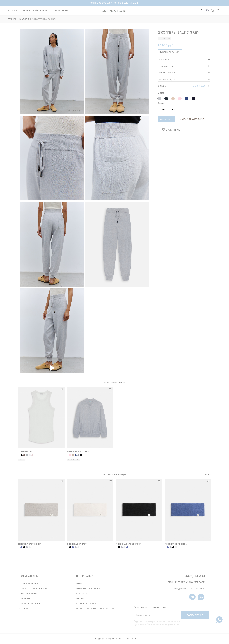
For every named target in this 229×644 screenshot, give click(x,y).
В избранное (173, 130)
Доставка (25, 598)
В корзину (166, 119)
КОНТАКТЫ (82, 593)
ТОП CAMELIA (25, 452)
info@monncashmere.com (190, 582)
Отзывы (181, 86)
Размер (161, 103)
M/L (174, 109)
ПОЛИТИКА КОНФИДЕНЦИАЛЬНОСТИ (95, 608)
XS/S (163, 109)
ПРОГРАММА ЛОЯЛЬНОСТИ (34, 589)
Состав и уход (166, 66)
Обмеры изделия (167, 73)
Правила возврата (30, 603)
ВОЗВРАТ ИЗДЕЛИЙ (86, 603)
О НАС (79, 584)
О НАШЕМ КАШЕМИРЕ (87, 589)
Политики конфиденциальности (163, 624)
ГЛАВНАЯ (12, 19)
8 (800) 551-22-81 (195, 576)
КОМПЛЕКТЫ (25, 19)
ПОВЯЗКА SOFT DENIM (176, 544)
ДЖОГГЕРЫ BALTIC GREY (45, 19)
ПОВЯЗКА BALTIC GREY (30, 544)
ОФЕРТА (80, 598)
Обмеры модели (167, 79)
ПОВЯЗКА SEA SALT (77, 544)
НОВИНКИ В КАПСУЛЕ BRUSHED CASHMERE (115, 3)
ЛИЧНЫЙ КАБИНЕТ (29, 584)
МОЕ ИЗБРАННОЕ (28, 593)
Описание (163, 60)
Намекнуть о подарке (191, 119)
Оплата (24, 608)
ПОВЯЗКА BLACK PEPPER (128, 544)
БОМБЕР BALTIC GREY (78, 452)
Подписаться (195, 615)
